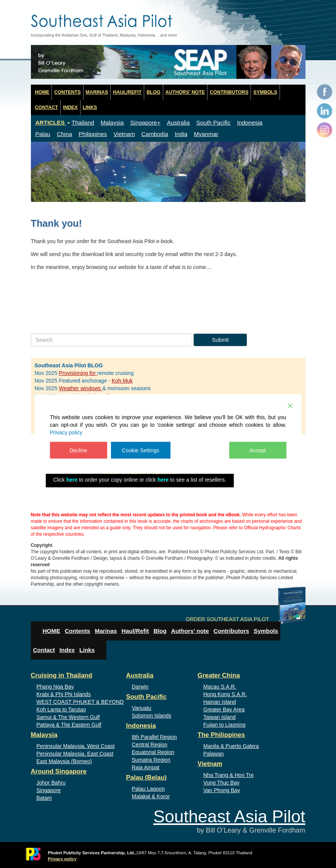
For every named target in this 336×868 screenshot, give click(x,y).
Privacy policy (66, 432)
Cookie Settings (141, 450)
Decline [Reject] (78, 450)
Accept (258, 450)
